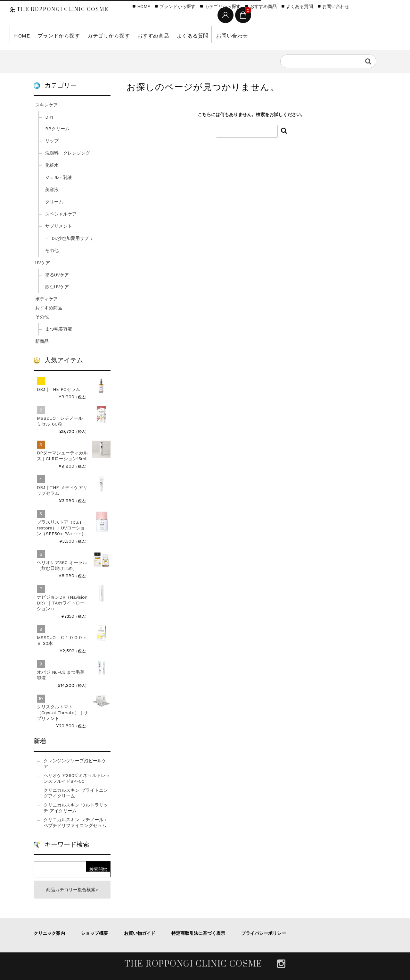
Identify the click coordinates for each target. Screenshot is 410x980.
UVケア (43, 263)
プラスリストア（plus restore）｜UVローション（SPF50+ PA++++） (61, 528)
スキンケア (46, 105)
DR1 (49, 117)
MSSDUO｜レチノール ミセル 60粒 (60, 421)
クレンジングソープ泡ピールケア (75, 764)
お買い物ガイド (140, 933)
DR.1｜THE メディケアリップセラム (62, 490)
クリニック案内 (49, 933)
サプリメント (59, 226)
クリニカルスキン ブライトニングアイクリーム (76, 793)
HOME (20, 35)
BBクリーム (57, 129)
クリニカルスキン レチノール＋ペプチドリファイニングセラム (76, 823)
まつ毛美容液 (59, 329)
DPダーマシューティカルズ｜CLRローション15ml (62, 456)
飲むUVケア (57, 287)
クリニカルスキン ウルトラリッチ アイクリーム (76, 808)
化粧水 (52, 165)
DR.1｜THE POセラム (58, 389)
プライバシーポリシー (264, 933)
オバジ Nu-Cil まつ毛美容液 (61, 675)
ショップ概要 (94, 933)
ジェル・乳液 (59, 177)
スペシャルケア (61, 214)
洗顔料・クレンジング (68, 153)
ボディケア (46, 299)
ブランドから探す (53, 35)
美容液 (52, 190)
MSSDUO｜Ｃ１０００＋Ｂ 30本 (62, 640)
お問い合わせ (209, 35)
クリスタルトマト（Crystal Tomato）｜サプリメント (62, 713)
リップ (52, 141)
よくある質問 (173, 35)
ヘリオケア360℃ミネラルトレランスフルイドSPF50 (77, 778)
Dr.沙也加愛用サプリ (72, 238)
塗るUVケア (57, 275)
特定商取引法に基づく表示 (198, 933)
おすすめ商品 (138, 35)
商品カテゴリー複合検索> (72, 890)
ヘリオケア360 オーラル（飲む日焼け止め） (62, 565)
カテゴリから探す (98, 35)
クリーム (54, 202)
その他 (52, 250)
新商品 (42, 341)
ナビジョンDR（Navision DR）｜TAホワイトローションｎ (62, 603)
